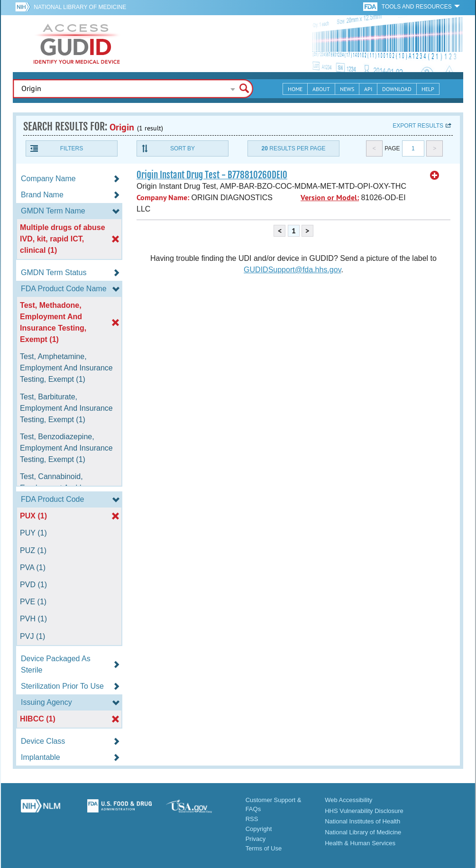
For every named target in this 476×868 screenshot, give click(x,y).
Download (397, 89)
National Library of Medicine (80, 7)
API (368, 89)
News (347, 89)
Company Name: (163, 198)
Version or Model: (330, 198)
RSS (252, 819)
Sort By (183, 148)
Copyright (259, 829)
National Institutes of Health (362, 821)
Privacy (256, 839)
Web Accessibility (348, 800)
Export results (418, 126)
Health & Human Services (360, 843)
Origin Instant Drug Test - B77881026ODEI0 (212, 175)
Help (428, 89)
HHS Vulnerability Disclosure (364, 811)
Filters (72, 148)
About (321, 89)
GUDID (77, 44)
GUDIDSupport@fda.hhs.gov (292, 270)
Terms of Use (264, 848)
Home (295, 89)
